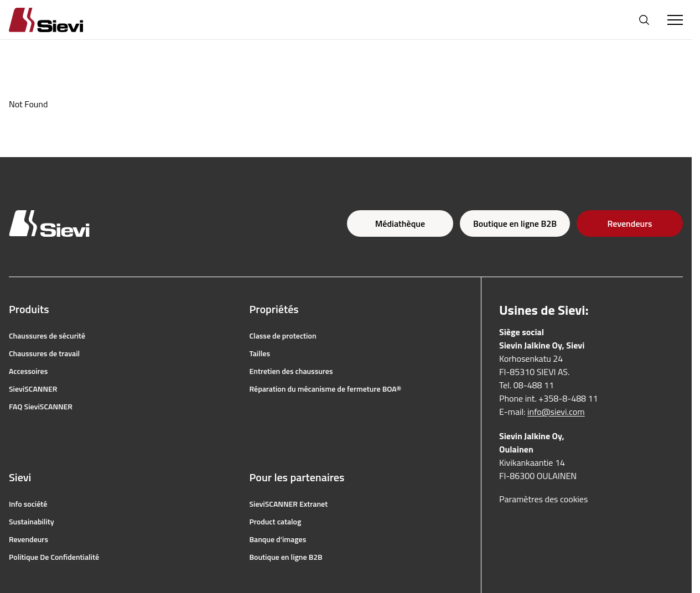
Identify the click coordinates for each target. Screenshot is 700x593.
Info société (28, 504)
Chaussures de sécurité (47, 336)
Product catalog (276, 522)
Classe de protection (283, 336)
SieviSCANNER (33, 389)
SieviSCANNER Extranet (289, 504)
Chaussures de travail (44, 353)
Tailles (260, 353)
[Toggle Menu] (675, 20)
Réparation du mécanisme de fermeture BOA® (326, 389)
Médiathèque (400, 223)
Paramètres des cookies (543, 499)
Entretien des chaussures (291, 371)
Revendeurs (629, 223)
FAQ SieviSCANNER (41, 407)
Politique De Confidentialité (54, 557)
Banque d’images (278, 539)
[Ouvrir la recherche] (644, 20)
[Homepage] (59, 20)
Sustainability (32, 522)
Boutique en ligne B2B (515, 223)
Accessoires (28, 371)
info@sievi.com (556, 412)
